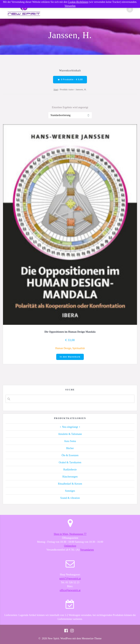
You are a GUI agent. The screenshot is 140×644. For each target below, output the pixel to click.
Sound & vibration (70, 498)
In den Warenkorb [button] (70, 357)
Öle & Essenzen (70, 455)
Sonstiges (70, 491)
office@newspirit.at (70, 590)
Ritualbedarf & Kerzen (70, 484)
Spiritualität (79, 348)
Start (56, 90)
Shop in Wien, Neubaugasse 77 (70, 534)
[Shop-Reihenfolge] (70, 115)
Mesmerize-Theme (92, 638)
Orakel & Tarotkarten (70, 462)
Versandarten (87, 550)
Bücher (70, 448)
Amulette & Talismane (70, 434)
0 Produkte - (70, 80)
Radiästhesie (70, 470)
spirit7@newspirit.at (70, 578)
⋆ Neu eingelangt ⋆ (70, 427)
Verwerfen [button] (70, 6)
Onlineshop (70, 546)
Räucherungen (70, 477)
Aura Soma (70, 441)
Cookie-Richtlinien (78, 2)
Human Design (63, 348)
